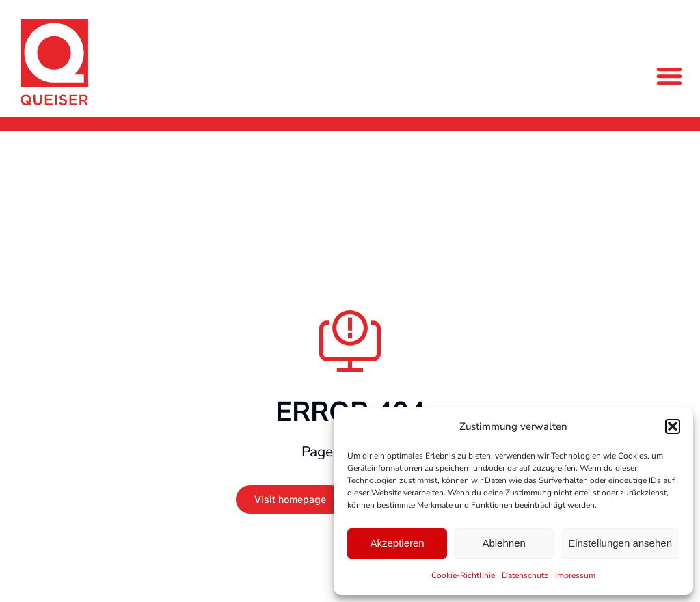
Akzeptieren (397, 543)
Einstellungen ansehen (620, 543)
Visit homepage (290, 499)
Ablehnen (503, 543)
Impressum (575, 575)
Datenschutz (525, 575)
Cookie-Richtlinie (463, 575)
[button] (673, 426)
